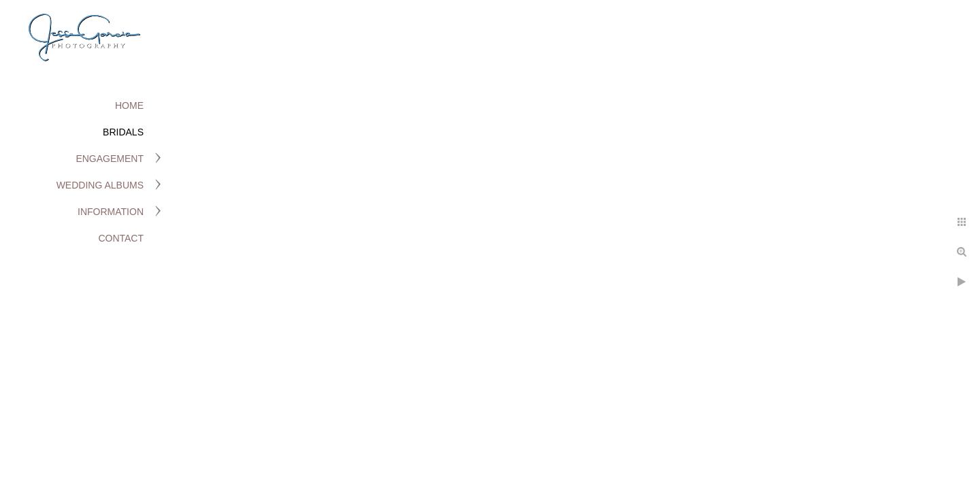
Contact (121, 238)
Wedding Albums (100, 185)
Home (129, 105)
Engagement (110, 159)
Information (111, 212)
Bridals (123, 132)
